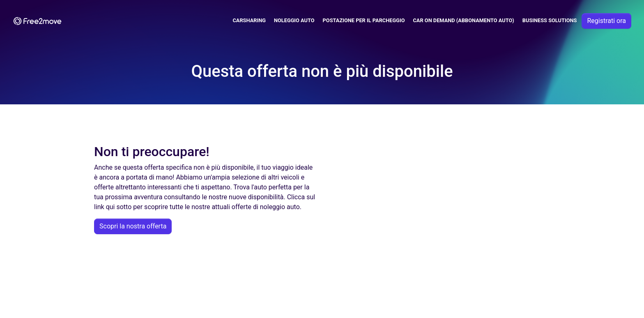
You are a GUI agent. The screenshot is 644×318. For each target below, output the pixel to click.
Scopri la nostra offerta (133, 226)
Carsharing (249, 20)
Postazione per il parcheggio (364, 20)
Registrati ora (606, 21)
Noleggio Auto (294, 20)
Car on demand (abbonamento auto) (463, 20)
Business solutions (550, 20)
